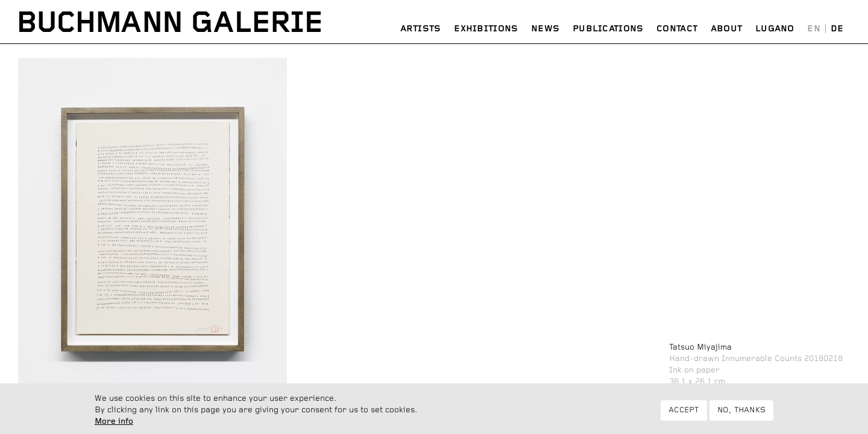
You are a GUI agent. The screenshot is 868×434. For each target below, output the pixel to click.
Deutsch (837, 29)
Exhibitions (486, 29)
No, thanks (742, 412)
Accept (684, 412)
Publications (608, 29)
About (727, 29)
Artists (421, 29)
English (814, 29)
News (545, 29)
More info (114, 423)
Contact (677, 29)
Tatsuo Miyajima (700, 347)
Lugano (775, 29)
